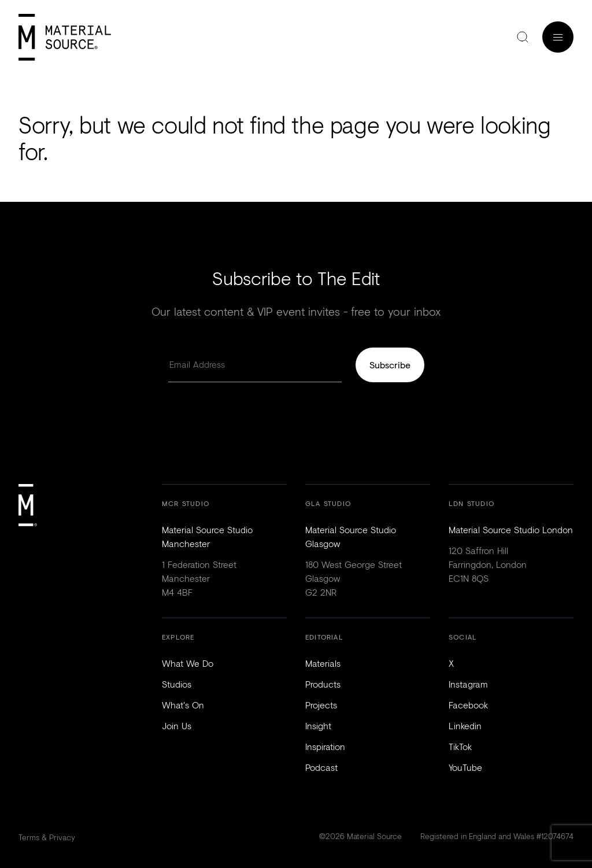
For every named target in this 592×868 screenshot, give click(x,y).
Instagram (468, 684)
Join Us (177, 725)
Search (523, 37)
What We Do (188, 663)
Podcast (321, 767)
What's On (183, 705)
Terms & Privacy (47, 837)
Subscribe (390, 365)
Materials (323, 663)
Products (323, 684)
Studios (177, 684)
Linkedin (465, 725)
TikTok (460, 746)
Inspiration (325, 746)
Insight (318, 725)
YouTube (465, 767)
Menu (558, 37)
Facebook (468, 705)
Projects (321, 705)
